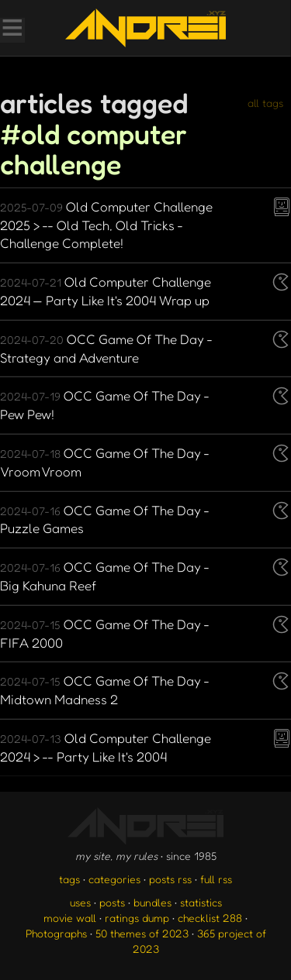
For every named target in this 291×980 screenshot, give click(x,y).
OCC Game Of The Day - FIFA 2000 (105, 633)
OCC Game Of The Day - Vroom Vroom (105, 462)
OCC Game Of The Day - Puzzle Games (105, 519)
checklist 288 (210, 918)
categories (114, 879)
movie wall (70, 918)
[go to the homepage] (145, 28)
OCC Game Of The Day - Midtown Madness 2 (105, 690)
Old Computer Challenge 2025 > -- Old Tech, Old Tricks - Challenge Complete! (106, 225)
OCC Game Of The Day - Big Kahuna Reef (105, 576)
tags (69, 879)
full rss (216, 879)
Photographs (56, 933)
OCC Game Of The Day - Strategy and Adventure (106, 348)
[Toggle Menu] (12, 29)
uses (80, 902)
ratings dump (137, 918)
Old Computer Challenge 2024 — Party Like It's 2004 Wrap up (106, 291)
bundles (152, 902)
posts (112, 902)
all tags (265, 103)
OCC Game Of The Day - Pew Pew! (105, 405)
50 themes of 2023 (142, 933)
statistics (201, 902)
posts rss (170, 879)
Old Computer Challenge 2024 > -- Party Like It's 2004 (106, 747)
